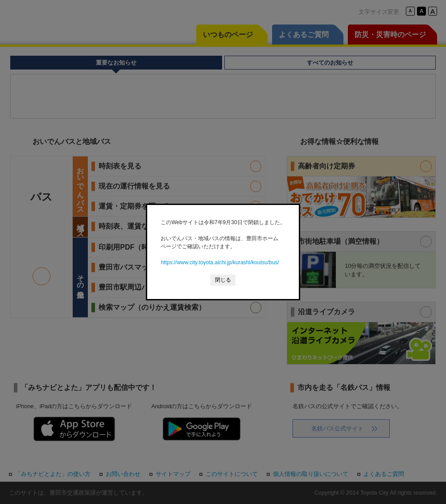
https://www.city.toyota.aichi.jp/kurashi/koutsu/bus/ (220, 262)
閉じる (223, 280)
